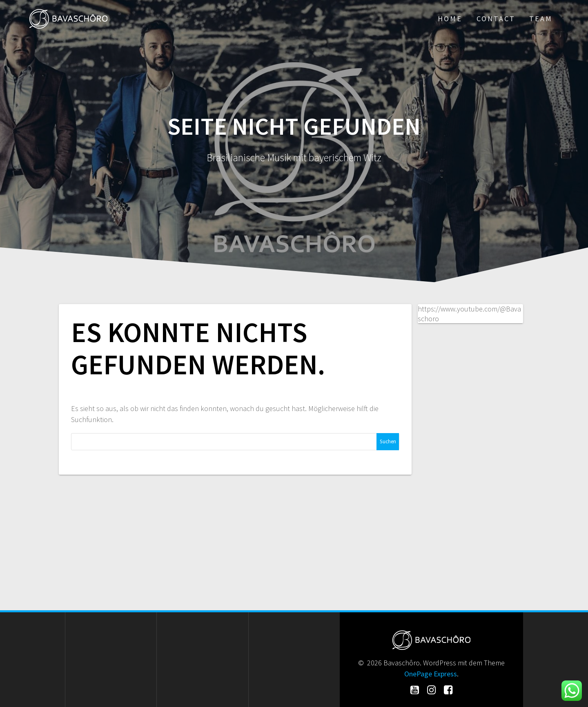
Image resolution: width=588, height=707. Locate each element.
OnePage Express (431, 674)
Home (450, 19)
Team (541, 19)
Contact (496, 19)
